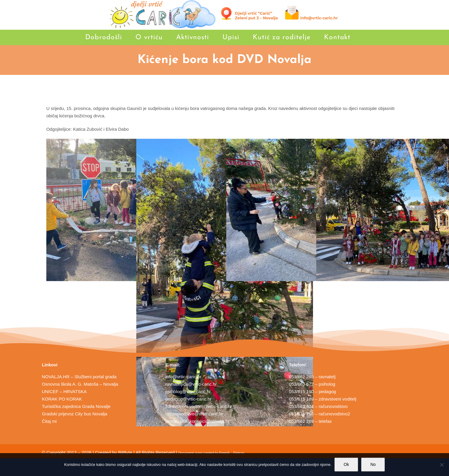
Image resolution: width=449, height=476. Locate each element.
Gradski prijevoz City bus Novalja (75, 414)
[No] (442, 465)
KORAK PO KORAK (62, 399)
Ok (346, 464)
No (373, 464)
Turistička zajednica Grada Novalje (76, 406)
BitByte (125, 452)
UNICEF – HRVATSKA (64, 391)
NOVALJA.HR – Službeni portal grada (79, 377)
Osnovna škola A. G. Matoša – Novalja (80, 384)
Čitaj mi (49, 421)
